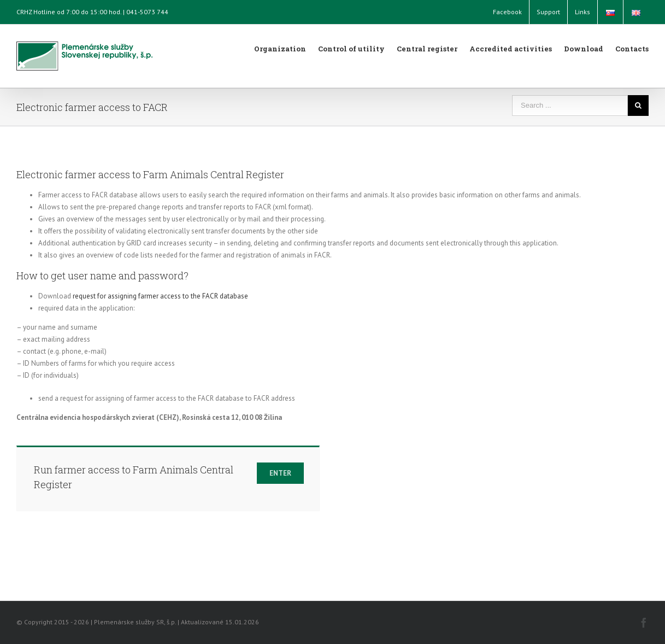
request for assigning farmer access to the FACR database (160, 296)
